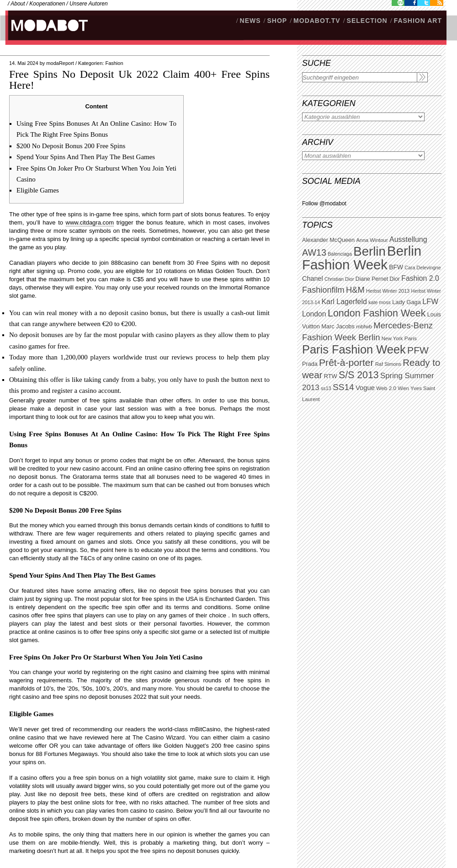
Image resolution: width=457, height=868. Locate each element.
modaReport (60, 63)
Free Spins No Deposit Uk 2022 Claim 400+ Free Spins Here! (139, 80)
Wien (403, 388)
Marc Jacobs (338, 326)
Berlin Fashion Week (362, 258)
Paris (411, 338)
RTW (331, 376)
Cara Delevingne (422, 268)
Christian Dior (339, 279)
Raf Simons (388, 364)
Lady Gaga (407, 302)
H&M (355, 290)
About (18, 4)
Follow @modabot (324, 204)
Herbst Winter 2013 (388, 291)
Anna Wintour (372, 240)
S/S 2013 (359, 375)
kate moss (380, 302)
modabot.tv (317, 21)
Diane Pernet (372, 279)
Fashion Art (418, 21)
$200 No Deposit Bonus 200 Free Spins (71, 146)
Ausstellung (408, 239)
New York (392, 338)
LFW (430, 302)
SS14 (343, 387)
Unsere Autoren (89, 4)
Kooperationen (47, 4)
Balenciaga (340, 254)
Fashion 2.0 (420, 278)
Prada (310, 364)
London (314, 314)
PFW (418, 350)
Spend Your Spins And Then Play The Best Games (86, 157)
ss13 (326, 388)
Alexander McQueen (328, 240)
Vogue (365, 388)
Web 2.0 (386, 388)
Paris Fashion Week (354, 349)
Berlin (369, 251)
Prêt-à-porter (346, 362)
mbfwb (364, 327)
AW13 (314, 252)
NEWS (250, 21)
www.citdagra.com (90, 222)
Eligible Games (38, 190)
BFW (396, 267)
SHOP (277, 21)
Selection (367, 21)
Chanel (313, 279)
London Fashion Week (377, 313)
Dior (395, 279)
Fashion (114, 63)
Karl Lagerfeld (344, 302)
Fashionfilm (323, 290)
